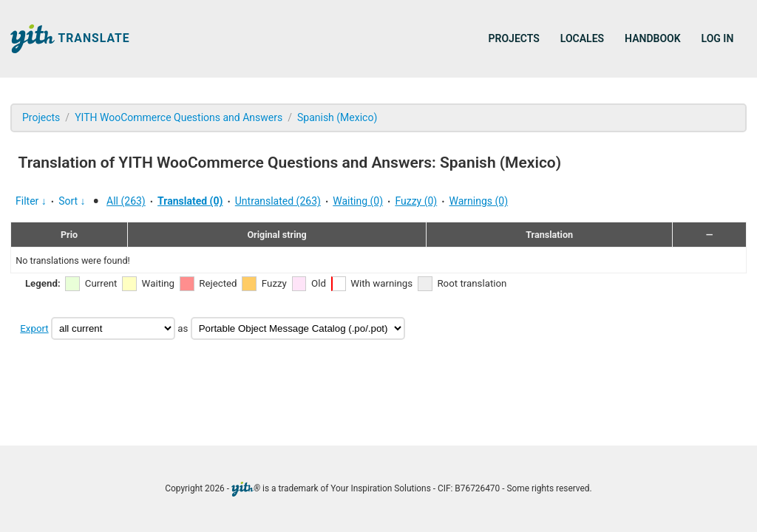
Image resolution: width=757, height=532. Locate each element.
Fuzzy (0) (416, 201)
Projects (514, 38)
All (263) (126, 201)
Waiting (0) (358, 201)
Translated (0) (190, 201)
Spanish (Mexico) (337, 117)
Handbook (652, 38)
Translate (70, 39)
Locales (582, 38)
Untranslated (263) (278, 201)
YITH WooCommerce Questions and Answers (179, 117)
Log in (718, 38)
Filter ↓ (31, 201)
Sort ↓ (72, 201)
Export (34, 328)
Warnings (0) (479, 201)
